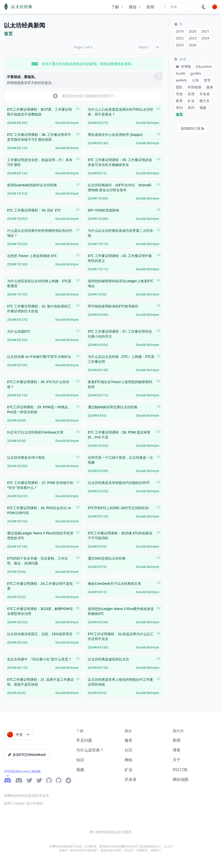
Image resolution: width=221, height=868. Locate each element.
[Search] (178, 7)
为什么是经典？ (90, 750)
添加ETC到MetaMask (27, 755)
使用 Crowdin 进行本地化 (24, 803)
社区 (129, 750)
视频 (80, 770)
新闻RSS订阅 (192, 128)
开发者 (130, 779)
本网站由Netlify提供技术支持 (26, 795)
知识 (80, 760)
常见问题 (84, 740)
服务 (129, 740)
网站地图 (181, 779)
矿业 (129, 770)
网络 (129, 760)
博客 (177, 750)
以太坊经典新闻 (25, 25)
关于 (177, 760)
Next (144, 47)
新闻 (150, 7)
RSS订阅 (180, 770)
